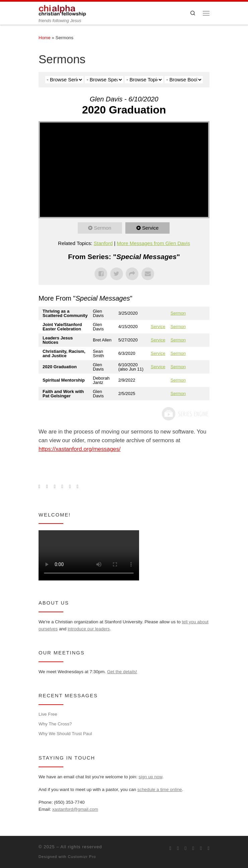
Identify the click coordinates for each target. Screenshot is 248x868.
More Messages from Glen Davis (153, 243)
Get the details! (122, 672)
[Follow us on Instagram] (55, 487)
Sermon (103, 228)
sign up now (151, 777)
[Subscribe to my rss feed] (39, 487)
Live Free (48, 714)
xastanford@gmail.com (75, 809)
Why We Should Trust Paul (65, 734)
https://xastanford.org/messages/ (80, 449)
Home (45, 38)
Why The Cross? (55, 724)
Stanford (103, 243)
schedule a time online (160, 790)
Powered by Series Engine (185, 414)
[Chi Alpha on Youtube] (62, 487)
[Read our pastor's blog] (78, 487)
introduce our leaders (89, 629)
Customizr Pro (82, 857)
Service (151, 228)
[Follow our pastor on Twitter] (70, 487)
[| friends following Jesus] (62, 10)
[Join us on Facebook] (47, 487)
